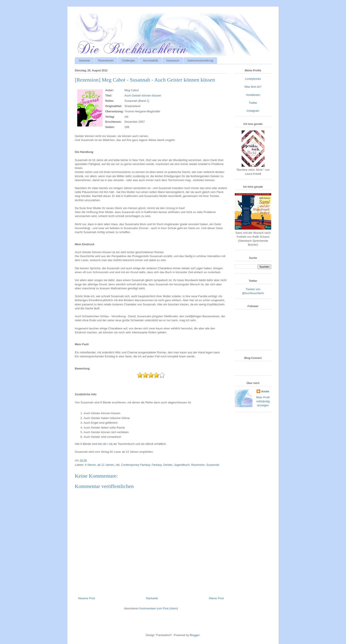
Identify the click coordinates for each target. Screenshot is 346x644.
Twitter (253, 103)
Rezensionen (106, 61)
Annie (265, 391)
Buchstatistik (151, 61)
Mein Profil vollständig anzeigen (263, 401)
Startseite (84, 61)
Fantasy (157, 465)
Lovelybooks (253, 79)
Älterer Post (216, 598)
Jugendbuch (182, 465)
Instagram (253, 111)
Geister (168, 465)
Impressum (173, 61)
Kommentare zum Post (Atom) (159, 608)
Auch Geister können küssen (143, 96)
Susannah (213, 465)
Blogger (195, 635)
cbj (111, 444)
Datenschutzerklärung (200, 61)
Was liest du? (253, 87)
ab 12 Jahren (106, 465)
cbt (126, 117)
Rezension (198, 465)
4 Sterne (90, 465)
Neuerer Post (87, 598)
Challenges (128, 61)
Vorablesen (253, 95)
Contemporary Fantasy (136, 465)
